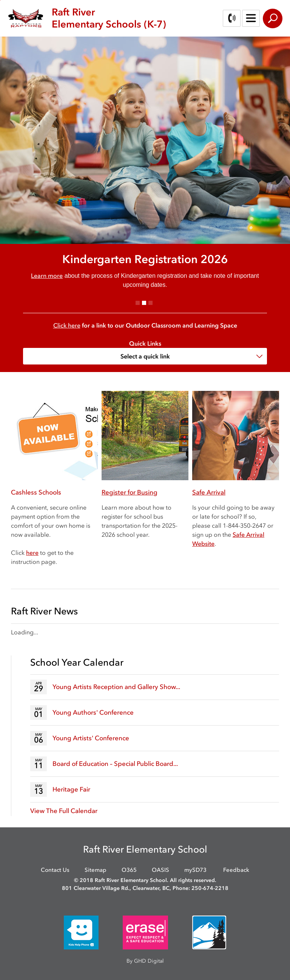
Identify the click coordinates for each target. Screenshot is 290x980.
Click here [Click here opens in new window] (67, 325)
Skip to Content (0, 0)
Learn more (47, 276)
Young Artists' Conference (91, 738)
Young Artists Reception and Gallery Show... (116, 687)
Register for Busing (130, 492)
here (32, 553)
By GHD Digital (145, 961)
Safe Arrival (209, 492)
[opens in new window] (81, 932)
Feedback (236, 870)
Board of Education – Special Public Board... (115, 764)
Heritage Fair (71, 789)
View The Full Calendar (64, 811)
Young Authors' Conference (93, 712)
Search (273, 18)
